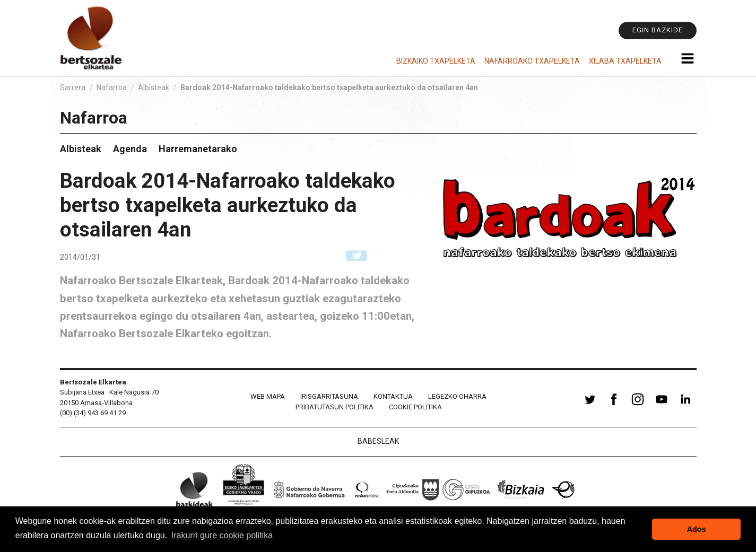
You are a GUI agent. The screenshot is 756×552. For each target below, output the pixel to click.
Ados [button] (697, 529)
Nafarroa (112, 87)
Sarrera (73, 87)
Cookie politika (415, 407)
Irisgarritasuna (329, 396)
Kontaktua (393, 396)
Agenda (130, 149)
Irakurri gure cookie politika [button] (222, 535)
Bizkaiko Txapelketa (436, 61)
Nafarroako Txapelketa (532, 61)
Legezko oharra (457, 396)
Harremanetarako (198, 149)
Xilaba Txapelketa (625, 61)
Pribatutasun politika (334, 407)
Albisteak (154, 87)
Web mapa (268, 396)
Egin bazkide (658, 30)
